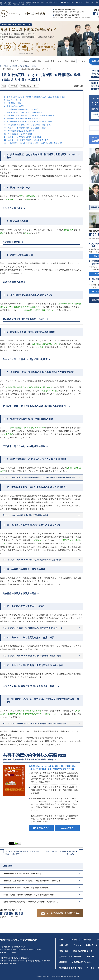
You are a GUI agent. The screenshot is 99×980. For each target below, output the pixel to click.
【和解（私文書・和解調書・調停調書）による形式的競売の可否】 (29, 895)
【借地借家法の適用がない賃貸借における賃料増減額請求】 (26, 888)
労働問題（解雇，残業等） (71, 957)
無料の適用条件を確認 (27, 53)
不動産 (6, 66)
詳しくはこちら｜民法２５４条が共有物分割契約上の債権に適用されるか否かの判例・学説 (39, 477)
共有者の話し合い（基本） (28, 66)
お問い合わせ (92, 945)
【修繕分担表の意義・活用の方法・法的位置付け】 (23, 874)
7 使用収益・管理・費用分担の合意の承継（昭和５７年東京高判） (31, 115)
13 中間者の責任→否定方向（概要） (19, 134)
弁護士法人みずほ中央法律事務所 (19, 940)
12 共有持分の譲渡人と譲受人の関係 (19, 131)
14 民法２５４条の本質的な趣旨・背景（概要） (24, 137)
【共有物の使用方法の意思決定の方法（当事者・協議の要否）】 (22, 853)
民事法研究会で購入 (41, 828)
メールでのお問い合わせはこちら (63, 913)
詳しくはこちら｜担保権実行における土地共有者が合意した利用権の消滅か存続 (34, 724)
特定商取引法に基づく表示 (71, 968)
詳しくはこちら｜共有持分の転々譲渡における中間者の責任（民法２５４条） (33, 628)
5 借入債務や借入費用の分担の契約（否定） (22, 109)
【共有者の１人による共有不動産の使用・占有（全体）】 (61, 853)
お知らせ (73, 940)
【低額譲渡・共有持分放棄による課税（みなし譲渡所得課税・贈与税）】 (32, 881)
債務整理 (63, 962)
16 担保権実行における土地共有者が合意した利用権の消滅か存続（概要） (34, 143)
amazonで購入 (67, 828)
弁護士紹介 (37, 61)
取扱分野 (14, 61)
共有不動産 (14, 66)
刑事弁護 (90, 957)
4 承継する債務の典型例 (14, 106)
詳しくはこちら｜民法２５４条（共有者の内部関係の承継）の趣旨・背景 (32, 656)
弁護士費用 (50, 61)
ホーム (5, 61)
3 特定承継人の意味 (13, 103)
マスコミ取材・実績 (66, 61)
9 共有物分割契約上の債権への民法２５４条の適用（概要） (28, 122)
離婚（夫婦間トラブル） (84, 951)
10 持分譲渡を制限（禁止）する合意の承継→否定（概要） (28, 125)
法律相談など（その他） (82, 962)
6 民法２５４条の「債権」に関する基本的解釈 (23, 112)
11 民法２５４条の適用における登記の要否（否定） (25, 128)
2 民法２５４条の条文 (13, 100)
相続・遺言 (64, 951)
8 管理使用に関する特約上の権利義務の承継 (22, 119)
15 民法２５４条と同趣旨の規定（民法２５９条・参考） (27, 140)
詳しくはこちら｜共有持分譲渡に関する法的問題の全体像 (25, 515)
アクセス (82, 61)
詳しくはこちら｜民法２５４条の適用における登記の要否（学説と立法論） (33, 560)
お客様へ (25, 61)
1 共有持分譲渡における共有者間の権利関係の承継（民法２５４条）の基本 (35, 97)
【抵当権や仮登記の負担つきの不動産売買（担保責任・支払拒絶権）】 (31, 902)
